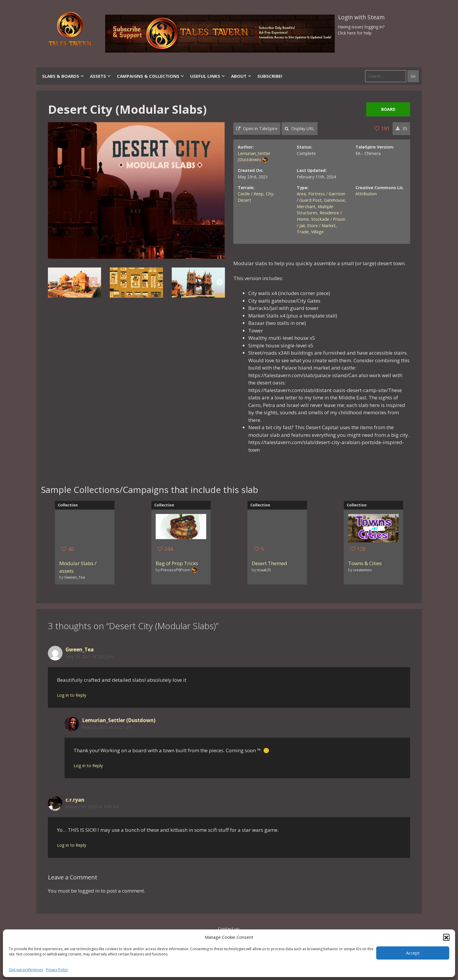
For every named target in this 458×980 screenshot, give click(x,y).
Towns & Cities (365, 563)
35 (401, 128)
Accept (413, 953)
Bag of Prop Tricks (177, 563)
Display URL (300, 128)
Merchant (306, 207)
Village (317, 232)
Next (220, 283)
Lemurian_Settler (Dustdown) (119, 720)
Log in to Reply (72, 695)
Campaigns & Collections (151, 76)
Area (301, 194)
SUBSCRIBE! (270, 76)
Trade (303, 232)
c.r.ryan (75, 800)
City (269, 194)
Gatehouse (334, 200)
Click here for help (355, 33)
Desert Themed (269, 563)
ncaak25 (264, 570)
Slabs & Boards (63, 76)
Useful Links (208, 76)
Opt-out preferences (26, 970)
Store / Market (321, 226)
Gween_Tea (75, 577)
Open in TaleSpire (257, 128)
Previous (53, 283)
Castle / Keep (251, 194)
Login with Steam (361, 17)
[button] (446, 937)
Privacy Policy (57, 970)
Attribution (366, 194)
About (241, 76)
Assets (100, 76)
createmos (362, 570)
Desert (244, 200)
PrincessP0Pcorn (176, 570)
